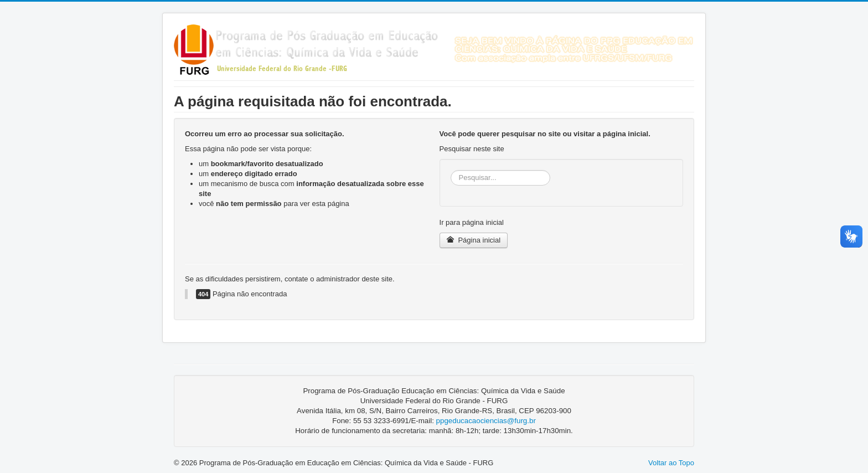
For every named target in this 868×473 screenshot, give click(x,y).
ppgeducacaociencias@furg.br (486, 421)
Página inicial (474, 240)
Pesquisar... (451, 170)
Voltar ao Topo (671, 463)
